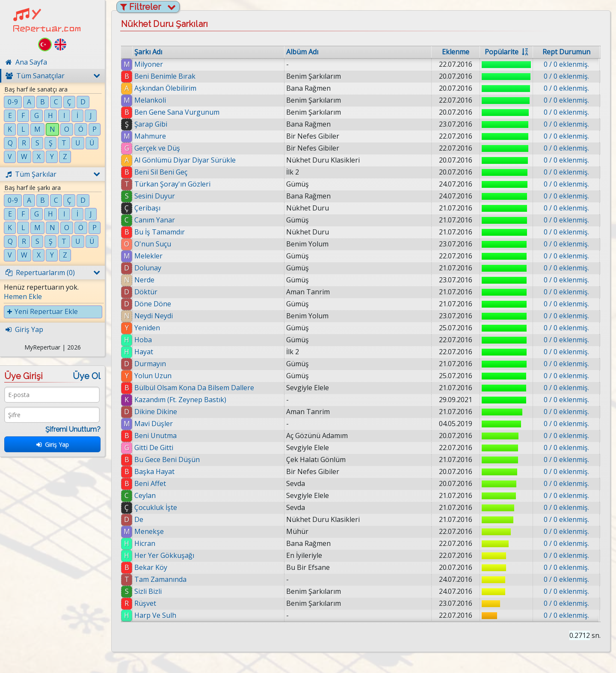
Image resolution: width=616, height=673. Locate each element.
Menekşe (149, 531)
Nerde (144, 280)
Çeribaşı (147, 208)
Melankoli (150, 100)
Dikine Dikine (156, 412)
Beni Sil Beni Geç (161, 172)
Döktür (146, 292)
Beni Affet (150, 483)
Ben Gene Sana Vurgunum (177, 112)
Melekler (148, 256)
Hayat (144, 352)
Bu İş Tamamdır (160, 232)
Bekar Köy (151, 567)
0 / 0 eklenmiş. (566, 64)
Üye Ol (87, 376)
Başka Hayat (154, 471)
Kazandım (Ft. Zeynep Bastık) (180, 400)
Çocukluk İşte (156, 507)
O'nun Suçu (153, 244)
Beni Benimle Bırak (165, 76)
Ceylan (145, 495)
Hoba (143, 340)
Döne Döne (153, 304)
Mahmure (150, 136)
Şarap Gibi (151, 124)
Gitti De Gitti (154, 448)
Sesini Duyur (155, 196)
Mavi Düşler (154, 424)
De (139, 519)
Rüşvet (145, 603)
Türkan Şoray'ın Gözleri (172, 184)
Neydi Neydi (154, 316)
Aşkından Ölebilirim (165, 88)
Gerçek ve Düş (157, 148)
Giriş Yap (53, 444)
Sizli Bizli (148, 591)
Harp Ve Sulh (155, 615)
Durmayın (150, 364)
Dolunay (148, 268)
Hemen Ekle (23, 296)
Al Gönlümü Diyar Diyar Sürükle (185, 160)
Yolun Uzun (153, 376)
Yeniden (147, 328)
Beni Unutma (155, 436)
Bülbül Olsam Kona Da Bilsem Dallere (194, 388)
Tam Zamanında (160, 579)
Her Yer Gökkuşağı (164, 555)
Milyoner (149, 64)
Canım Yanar (155, 220)
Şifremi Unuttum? (73, 429)
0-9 (13, 102)
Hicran (145, 543)
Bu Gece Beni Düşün (167, 460)
